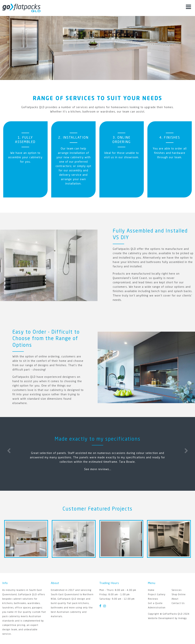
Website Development (161, 618)
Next (186, 450)
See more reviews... (98, 469)
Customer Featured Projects (97, 509)
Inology (183, 618)
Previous (9, 450)
